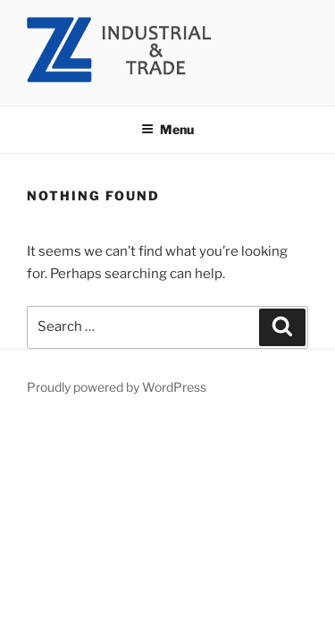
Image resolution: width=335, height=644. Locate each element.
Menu (167, 129)
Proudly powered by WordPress (117, 387)
